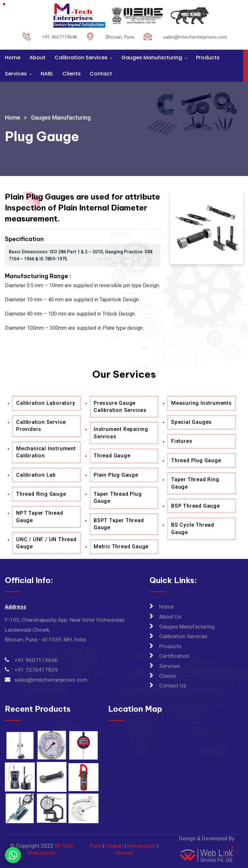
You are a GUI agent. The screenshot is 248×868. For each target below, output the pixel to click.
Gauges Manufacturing (152, 58)
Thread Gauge (112, 456)
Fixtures (182, 441)
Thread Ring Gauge (41, 494)
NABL (47, 74)
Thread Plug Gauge (196, 460)
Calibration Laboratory (46, 403)
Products (208, 58)
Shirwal (124, 853)
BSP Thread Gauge (196, 506)
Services (16, 74)
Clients (72, 74)
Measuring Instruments (201, 403)
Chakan (114, 846)
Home (13, 58)
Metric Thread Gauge (121, 546)
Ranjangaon (142, 846)
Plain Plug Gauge (116, 475)
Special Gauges (191, 422)
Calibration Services (81, 58)
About (37, 58)
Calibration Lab (36, 475)
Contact (101, 74)
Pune (96, 846)
